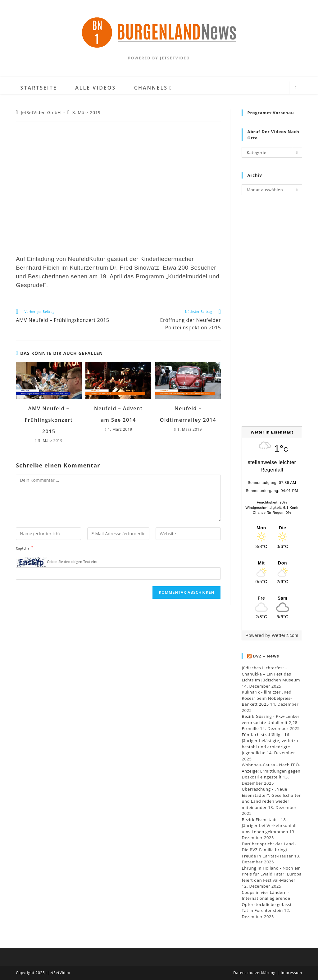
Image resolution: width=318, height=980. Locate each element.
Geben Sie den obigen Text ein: (72, 562)
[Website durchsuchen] (296, 88)
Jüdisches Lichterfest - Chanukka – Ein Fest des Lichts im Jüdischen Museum (271, 674)
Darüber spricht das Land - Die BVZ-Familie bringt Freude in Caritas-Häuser (269, 850)
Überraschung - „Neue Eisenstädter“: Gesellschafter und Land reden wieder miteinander (271, 798)
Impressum (291, 973)
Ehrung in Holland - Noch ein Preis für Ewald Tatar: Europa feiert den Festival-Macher (272, 874)
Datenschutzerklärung (254, 973)
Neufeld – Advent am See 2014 (118, 414)
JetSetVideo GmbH (41, 112)
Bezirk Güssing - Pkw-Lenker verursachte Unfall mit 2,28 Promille (270, 722)
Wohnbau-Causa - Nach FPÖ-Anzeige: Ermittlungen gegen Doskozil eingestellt (271, 771)
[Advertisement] (272, 314)
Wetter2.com (285, 635)
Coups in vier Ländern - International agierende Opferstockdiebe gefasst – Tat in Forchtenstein (268, 901)
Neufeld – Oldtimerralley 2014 (188, 414)
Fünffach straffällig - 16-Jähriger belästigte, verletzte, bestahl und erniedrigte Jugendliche (271, 744)
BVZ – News (266, 656)
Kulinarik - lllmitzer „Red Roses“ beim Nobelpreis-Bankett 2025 (267, 698)
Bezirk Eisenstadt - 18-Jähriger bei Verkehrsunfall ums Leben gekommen (269, 826)
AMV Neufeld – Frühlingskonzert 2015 (49, 420)
